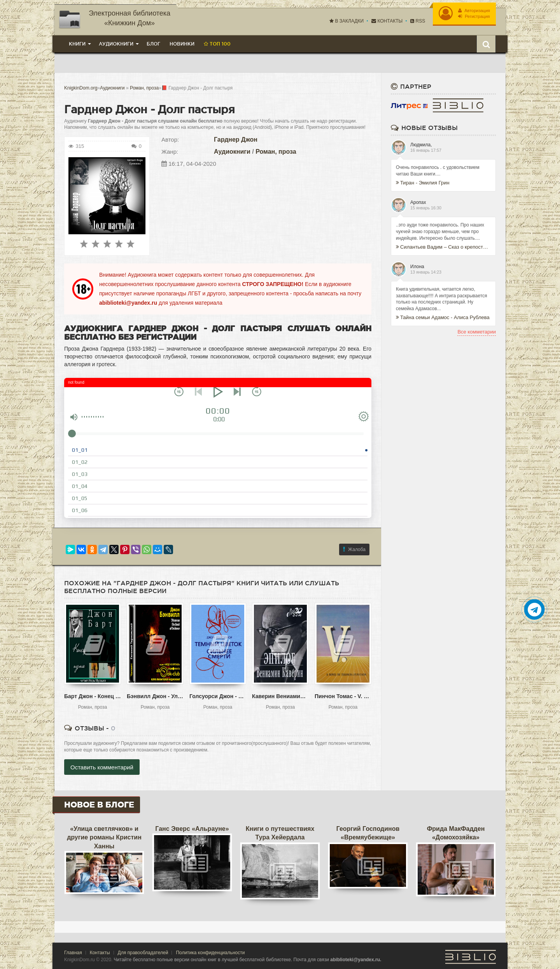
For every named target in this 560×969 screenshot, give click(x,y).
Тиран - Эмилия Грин (423, 183)
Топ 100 (217, 44)
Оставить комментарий (102, 767)
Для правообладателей (143, 953)
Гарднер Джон (236, 140)
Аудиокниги (232, 152)
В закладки (346, 21)
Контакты (387, 21)
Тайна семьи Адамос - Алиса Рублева (443, 317)
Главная (73, 953)
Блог (153, 44)
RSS (418, 21)
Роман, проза (276, 152)
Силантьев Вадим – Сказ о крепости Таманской (443, 247)
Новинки (182, 44)
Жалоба (354, 549)
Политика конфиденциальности (210, 953)
